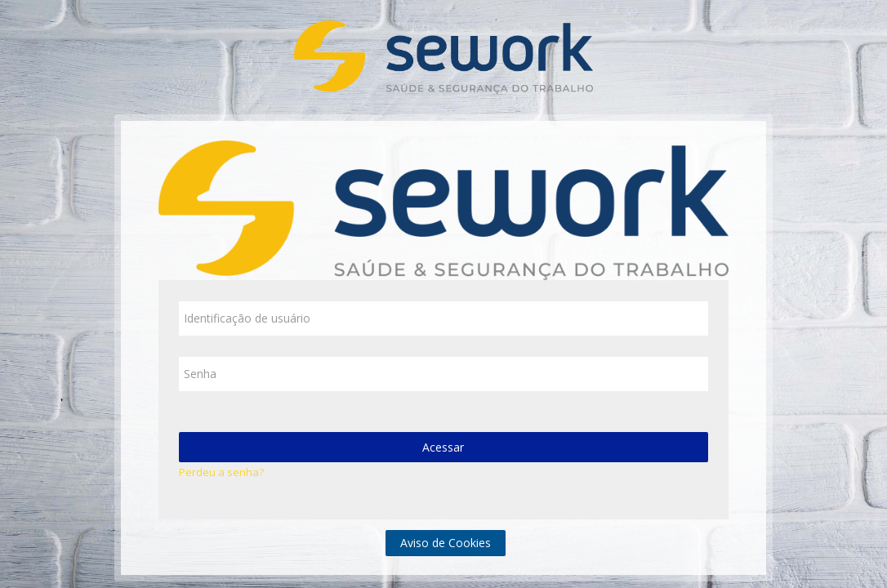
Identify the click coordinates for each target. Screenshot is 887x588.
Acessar (443, 447)
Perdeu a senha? (221, 472)
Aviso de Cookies (446, 543)
